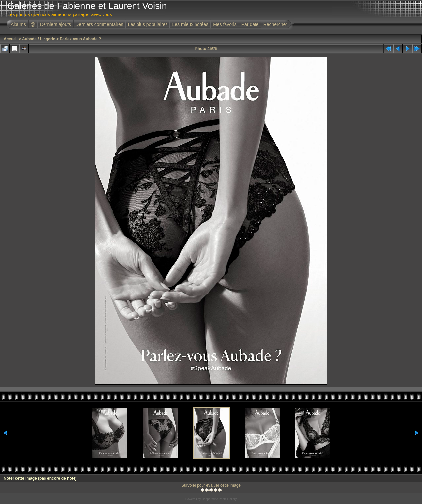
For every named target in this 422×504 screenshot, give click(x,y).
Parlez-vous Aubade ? (80, 39)
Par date (250, 24)
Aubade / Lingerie (39, 39)
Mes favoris (225, 24)
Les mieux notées (190, 24)
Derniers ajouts (55, 24)
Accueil (11, 39)
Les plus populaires (148, 24)
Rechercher (275, 24)
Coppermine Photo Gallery (219, 499)
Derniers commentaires (99, 24)
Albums (18, 24)
